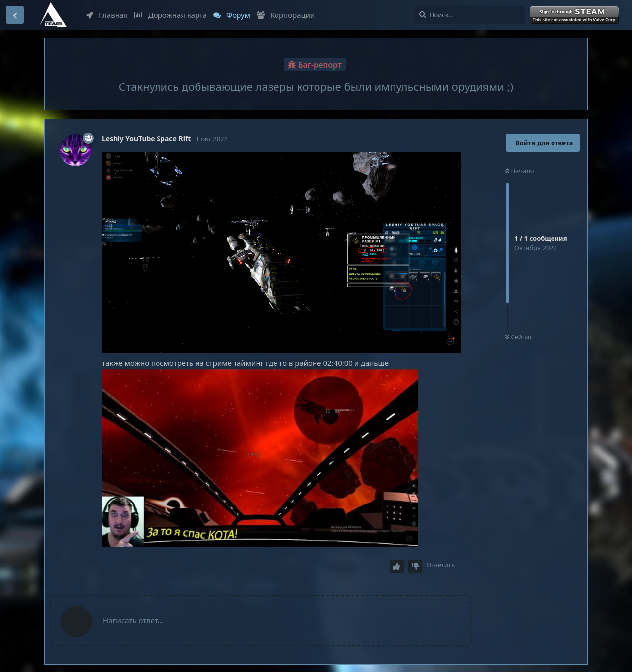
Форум (232, 15)
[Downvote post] (415, 567)
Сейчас (519, 337)
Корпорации (286, 15)
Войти (575, 15)
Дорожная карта (171, 15)
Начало (520, 171)
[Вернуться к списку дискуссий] (15, 15)
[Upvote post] (397, 567)
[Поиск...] (469, 15)
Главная (107, 15)
